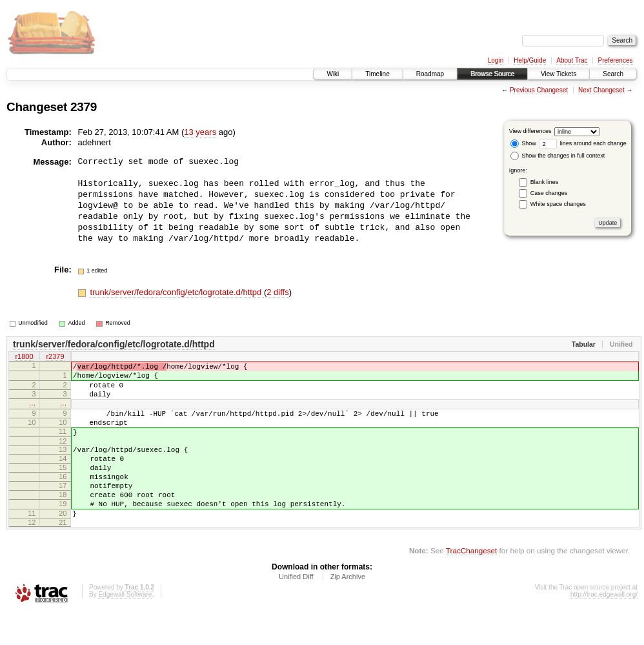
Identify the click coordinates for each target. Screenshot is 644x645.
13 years (200, 132)
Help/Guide (530, 60)
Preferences (616, 60)
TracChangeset (471, 583)
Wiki (333, 74)
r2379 (55, 358)
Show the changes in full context (558, 156)
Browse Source (492, 74)
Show (523, 143)
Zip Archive (348, 609)
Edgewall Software (125, 627)
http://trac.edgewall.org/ (604, 627)
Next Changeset (601, 90)
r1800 (24, 358)
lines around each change (583, 143)
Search (613, 74)
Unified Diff (296, 609)
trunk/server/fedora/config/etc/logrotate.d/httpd (177, 292)
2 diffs (277, 292)
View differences (530, 131)
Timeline (377, 74)
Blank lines (545, 182)
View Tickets (558, 74)
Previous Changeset (539, 90)
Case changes (549, 193)
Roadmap (430, 74)
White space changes (558, 204)
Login (496, 60)
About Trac (572, 60)
